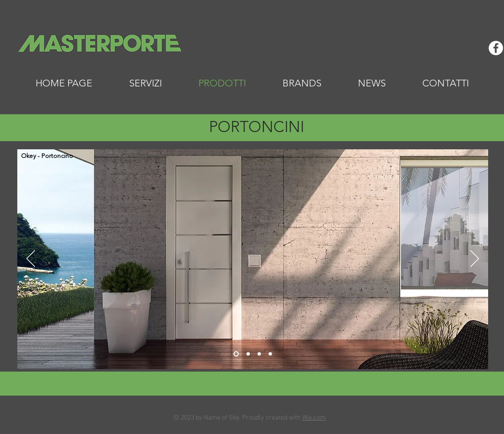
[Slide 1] (236, 354)
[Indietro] (31, 259)
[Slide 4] (270, 354)
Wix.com (314, 418)
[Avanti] (475, 259)
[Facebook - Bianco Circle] (496, 48)
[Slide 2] (248, 354)
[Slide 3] (259, 354)
